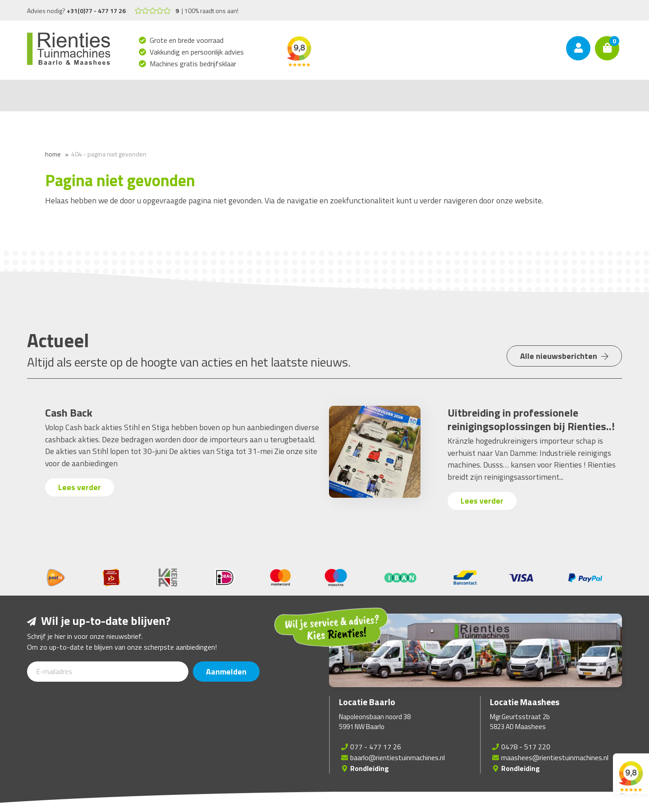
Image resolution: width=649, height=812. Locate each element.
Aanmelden (227, 672)
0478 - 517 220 (526, 747)
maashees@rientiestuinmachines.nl (555, 757)
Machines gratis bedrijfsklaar (193, 64)
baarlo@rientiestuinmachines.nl (398, 757)
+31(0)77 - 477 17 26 (96, 11)
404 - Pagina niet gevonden (109, 154)
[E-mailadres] (108, 672)
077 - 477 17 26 (376, 747)
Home (53, 154)
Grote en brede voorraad (187, 40)
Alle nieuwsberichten (564, 357)
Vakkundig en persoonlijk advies (197, 52)
